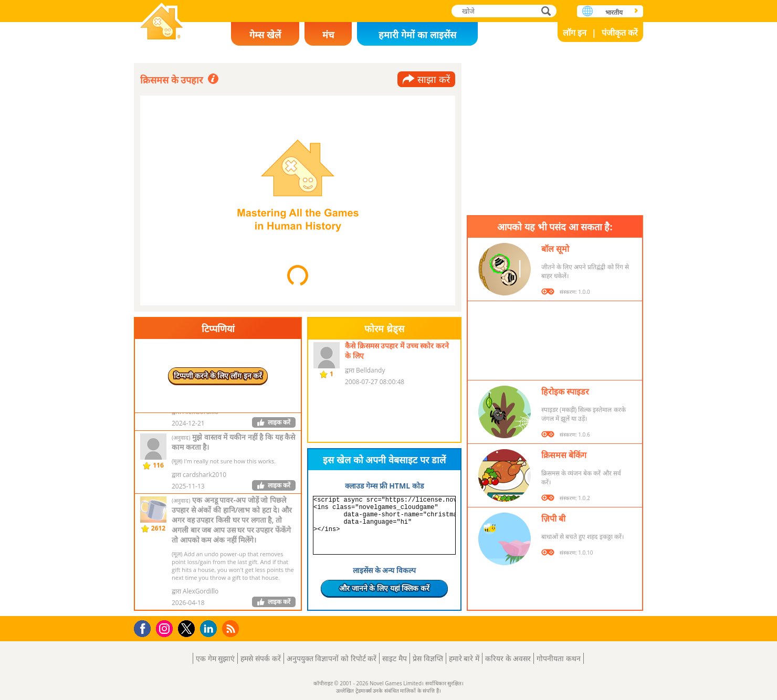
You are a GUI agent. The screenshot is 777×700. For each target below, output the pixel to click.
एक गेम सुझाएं (215, 658)
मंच (328, 35)
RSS (232, 628)
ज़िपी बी (553, 518)
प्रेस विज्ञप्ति (428, 658)
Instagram (166, 628)
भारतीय (614, 12)
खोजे (547, 11)
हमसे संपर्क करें (260, 658)
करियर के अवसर (508, 658)
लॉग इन (575, 33)
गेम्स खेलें (265, 35)
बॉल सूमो (555, 249)
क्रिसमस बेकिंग (564, 455)
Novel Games (162, 22)
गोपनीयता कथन (559, 658)
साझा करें (434, 79)
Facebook (145, 627)
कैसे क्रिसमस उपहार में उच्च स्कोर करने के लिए (397, 351)
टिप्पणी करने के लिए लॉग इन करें (218, 375)
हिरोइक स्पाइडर (565, 391)
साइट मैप (395, 658)
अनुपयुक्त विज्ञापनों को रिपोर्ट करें (332, 658)
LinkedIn (210, 629)
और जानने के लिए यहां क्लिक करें (384, 588)
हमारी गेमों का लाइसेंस (417, 35)
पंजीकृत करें (620, 33)
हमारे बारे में (464, 658)
